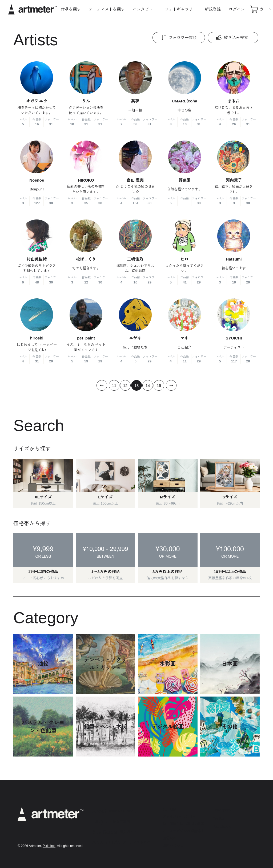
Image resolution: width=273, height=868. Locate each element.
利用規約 (170, 809)
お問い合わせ (173, 845)
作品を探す (71, 9)
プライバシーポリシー (180, 817)
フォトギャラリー (181, 9)
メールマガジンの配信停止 (183, 831)
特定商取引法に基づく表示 (183, 824)
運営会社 (170, 838)
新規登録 (213, 9)
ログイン (237, 9)
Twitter (219, 818)
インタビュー (145, 9)
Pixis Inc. (49, 846)
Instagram (222, 810)
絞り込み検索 (231, 38)
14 (148, 385)
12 (125, 385)
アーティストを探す (107, 9)
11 (114, 385)
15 (159, 385)
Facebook (222, 826)
